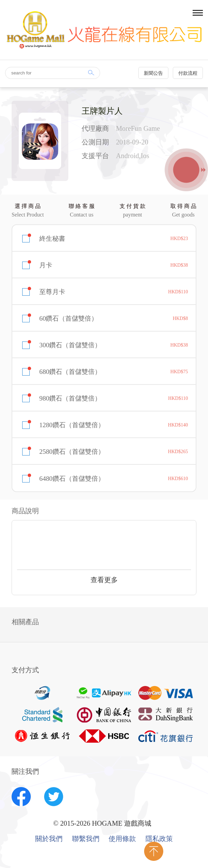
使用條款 (122, 839)
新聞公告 (153, 73)
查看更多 (104, 580)
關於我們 (49, 839)
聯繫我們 (86, 839)
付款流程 (188, 73)
